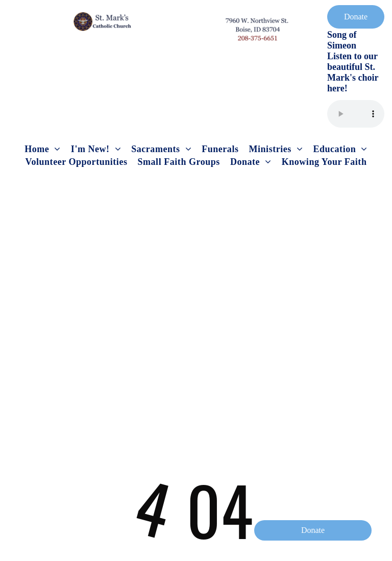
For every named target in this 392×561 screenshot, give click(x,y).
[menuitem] (43, 149)
